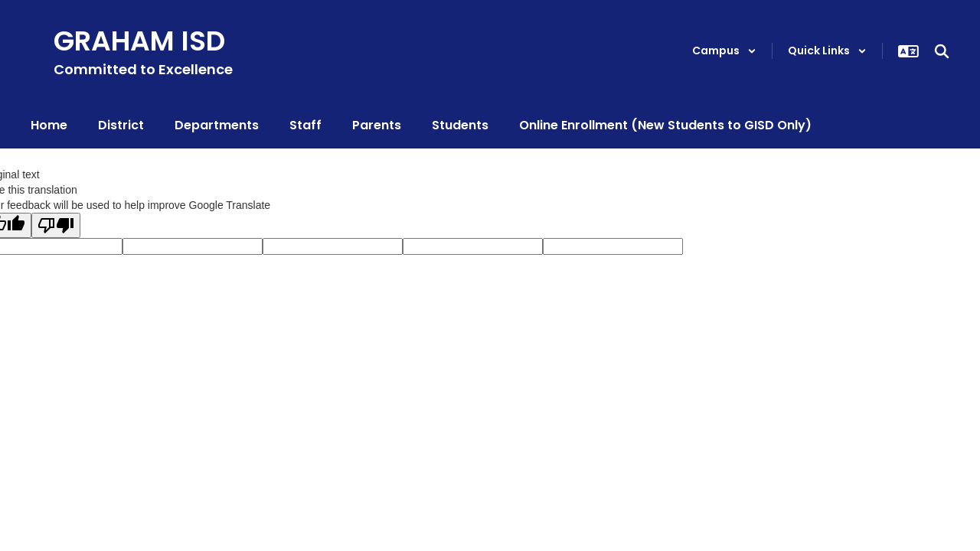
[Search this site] (942, 51)
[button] (724, 51)
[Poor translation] (56, 225)
